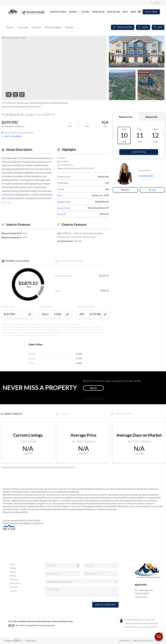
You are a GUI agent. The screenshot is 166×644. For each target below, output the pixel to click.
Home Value (15, 583)
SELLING (85, 12)
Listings (13, 568)
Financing (14, 579)
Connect (13, 591)
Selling (13, 576)
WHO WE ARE (114, 12)
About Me (14, 587)
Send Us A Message (105, 605)
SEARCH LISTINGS (58, 12)
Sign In (156, 3)
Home (12, 564)
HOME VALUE (98, 12)
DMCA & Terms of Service (143, 641)
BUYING (74, 12)
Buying (13, 572)
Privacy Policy (125, 641)
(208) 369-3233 (141, 597)
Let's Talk (151, 12)
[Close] (160, 619)
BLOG (125, 12)
